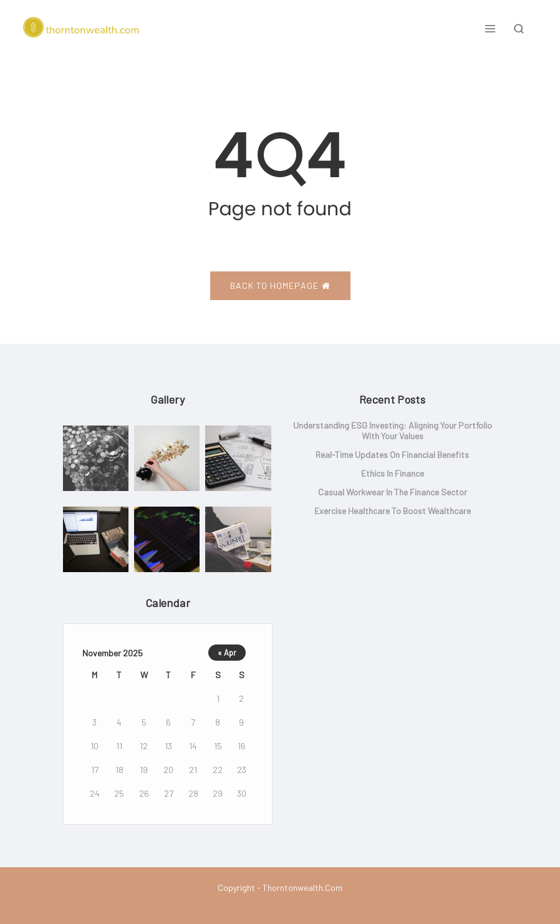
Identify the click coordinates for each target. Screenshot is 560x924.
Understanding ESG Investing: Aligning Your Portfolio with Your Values (393, 430)
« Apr (227, 653)
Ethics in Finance (393, 473)
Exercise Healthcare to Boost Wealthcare (393, 511)
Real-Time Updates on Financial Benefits (392, 455)
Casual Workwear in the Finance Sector (393, 492)
